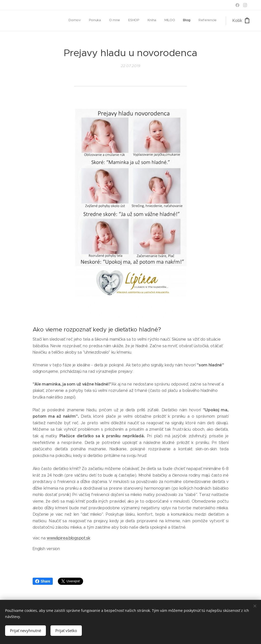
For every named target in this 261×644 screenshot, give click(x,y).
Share (43, 581)
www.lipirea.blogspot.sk (68, 538)
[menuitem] (161, 21)
